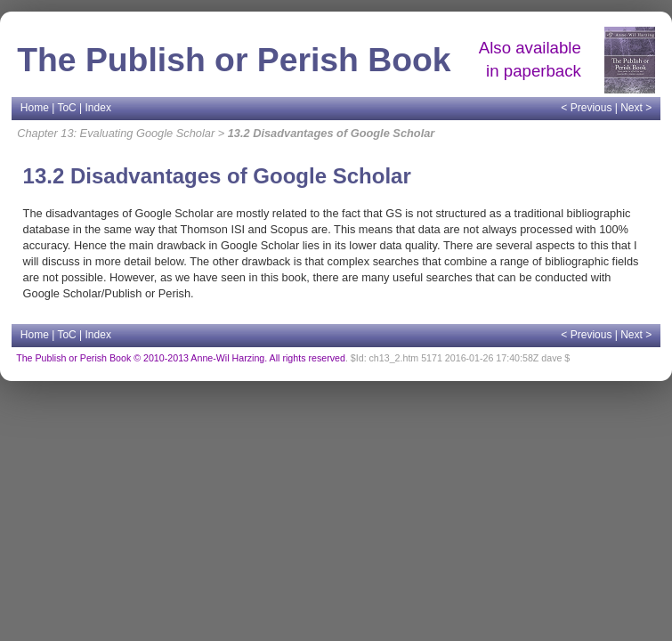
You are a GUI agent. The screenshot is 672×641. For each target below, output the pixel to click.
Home (35, 108)
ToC (66, 108)
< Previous (586, 108)
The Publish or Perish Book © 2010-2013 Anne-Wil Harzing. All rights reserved (181, 358)
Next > (636, 108)
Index (98, 108)
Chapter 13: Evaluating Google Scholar (116, 133)
